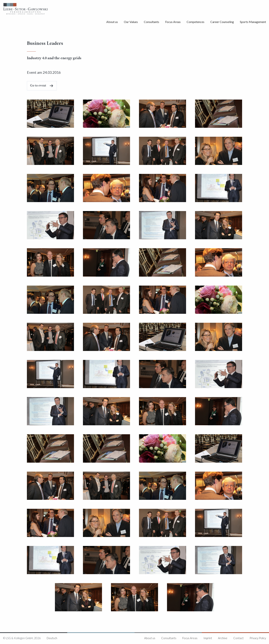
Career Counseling (222, 22)
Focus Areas (173, 22)
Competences (195, 22)
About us (112, 22)
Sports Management (253, 22)
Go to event (38, 86)
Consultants (151, 22)
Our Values (131, 22)
